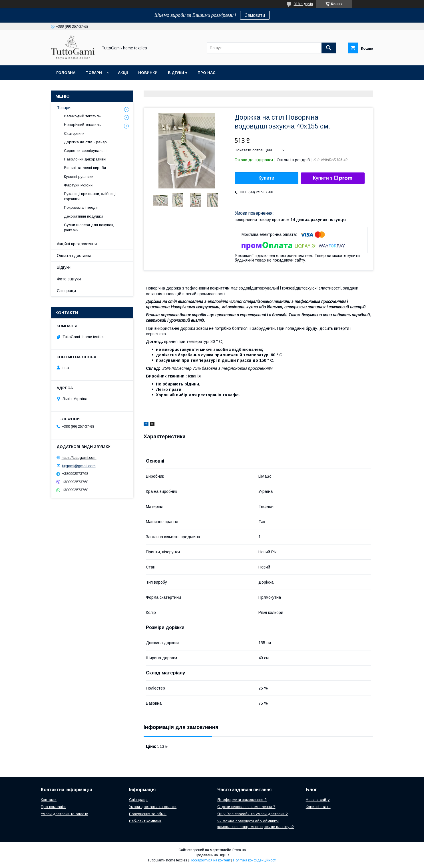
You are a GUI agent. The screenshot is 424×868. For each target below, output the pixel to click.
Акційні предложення (77, 244)
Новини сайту (318, 800)
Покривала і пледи (81, 207)
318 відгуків (303, 4)
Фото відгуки (69, 279)
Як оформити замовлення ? (242, 800)
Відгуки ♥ (178, 73)
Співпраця (66, 291)
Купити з (333, 178)
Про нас (207, 73)
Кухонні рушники (79, 177)
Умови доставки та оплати (65, 814)
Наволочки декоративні (85, 159)
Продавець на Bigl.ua (212, 855)
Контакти (49, 800)
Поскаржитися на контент (210, 860)
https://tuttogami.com (79, 458)
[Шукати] (329, 48)
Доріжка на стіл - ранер (85, 142)
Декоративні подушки (83, 216)
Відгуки (64, 267)
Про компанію (53, 807)
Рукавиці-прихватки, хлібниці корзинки (90, 196)
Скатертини (74, 133)
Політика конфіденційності (255, 860)
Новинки (148, 73)
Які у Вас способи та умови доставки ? (253, 814)
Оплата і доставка (74, 256)
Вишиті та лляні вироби (85, 168)
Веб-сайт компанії (145, 821)
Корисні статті (318, 807)
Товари (94, 73)
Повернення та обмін (148, 814)
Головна (66, 73)
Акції (123, 73)
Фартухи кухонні (79, 185)
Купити (266, 178)
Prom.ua (239, 850)
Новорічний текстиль (82, 125)
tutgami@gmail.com (79, 466)
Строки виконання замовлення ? (246, 807)
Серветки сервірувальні (85, 151)
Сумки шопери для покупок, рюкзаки (89, 227)
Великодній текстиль (82, 116)
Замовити (255, 15)
